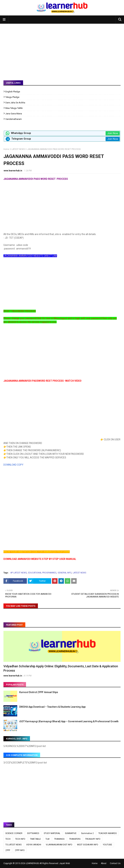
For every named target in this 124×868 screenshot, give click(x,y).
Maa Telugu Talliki (14, 108)
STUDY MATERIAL (52, 833)
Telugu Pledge (12, 97)
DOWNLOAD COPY (13, 465)
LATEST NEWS (18, 149)
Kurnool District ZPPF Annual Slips (39, 692)
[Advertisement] (62, 49)
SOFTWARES (33, 833)
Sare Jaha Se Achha (15, 103)
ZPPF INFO (20, 850)
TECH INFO (20, 839)
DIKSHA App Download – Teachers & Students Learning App (52, 707)
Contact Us (115, 863)
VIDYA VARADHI (34, 845)
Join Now (113, 133)
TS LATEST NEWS (13, 845)
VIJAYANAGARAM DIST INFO (59, 845)
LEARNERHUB (32, 863)
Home (6, 149)
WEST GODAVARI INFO (88, 845)
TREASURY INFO (93, 839)
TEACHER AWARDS (107, 833)
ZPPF (8, 850)
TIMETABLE (35, 839)
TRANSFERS (75, 839)
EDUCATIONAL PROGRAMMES (42, 573)
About (104, 863)
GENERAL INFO (65, 573)
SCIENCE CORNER (14, 833)
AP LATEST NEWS (19, 573)
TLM (47, 839)
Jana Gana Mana (14, 114)
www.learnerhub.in (13, 171)
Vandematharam (14, 119)
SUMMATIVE (71, 833)
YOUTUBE (107, 845)
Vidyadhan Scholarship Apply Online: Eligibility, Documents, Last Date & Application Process (61, 668)
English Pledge (13, 92)
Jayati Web (64, 863)
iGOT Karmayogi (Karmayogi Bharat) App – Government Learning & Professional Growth (69, 721)
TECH (8, 839)
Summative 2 (87, 833)
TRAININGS (59, 839)
